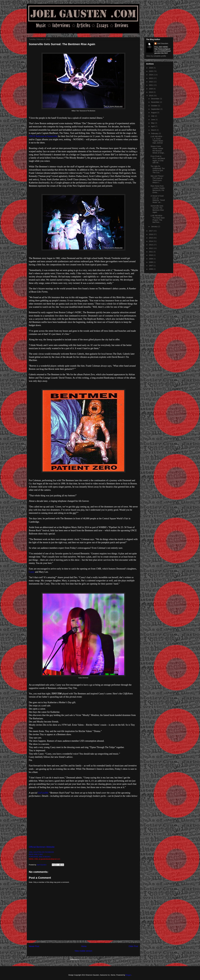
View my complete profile (156, 56)
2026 (151, 68)
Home (84, 946)
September (156, 109)
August (154, 113)
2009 (151, 259)
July (153, 116)
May (153, 123)
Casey (32, 572)
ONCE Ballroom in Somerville (43, 136)
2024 (151, 75)
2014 (151, 241)
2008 (151, 262)
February (155, 133)
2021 (151, 85)
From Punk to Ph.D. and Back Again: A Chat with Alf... (158, 159)
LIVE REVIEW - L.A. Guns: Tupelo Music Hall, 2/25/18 (157, 140)
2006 (151, 269)
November (155, 102)
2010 (151, 255)
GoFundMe (43, 793)
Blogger (128, 975)
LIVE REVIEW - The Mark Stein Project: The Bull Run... (158, 219)
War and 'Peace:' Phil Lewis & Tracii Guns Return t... (157, 179)
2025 (151, 71)
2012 (151, 248)
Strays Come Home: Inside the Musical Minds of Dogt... (158, 150)
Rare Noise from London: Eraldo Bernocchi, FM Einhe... (158, 189)
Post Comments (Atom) (88, 959)
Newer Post (34, 946)
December (155, 99)
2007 (151, 266)
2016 (151, 234)
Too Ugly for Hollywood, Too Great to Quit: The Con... (158, 169)
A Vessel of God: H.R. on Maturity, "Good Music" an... (158, 199)
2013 (151, 245)
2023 (151, 78)
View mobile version (83, 951)
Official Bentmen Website (42, 847)
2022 (151, 82)
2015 (151, 238)
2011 (151, 252)
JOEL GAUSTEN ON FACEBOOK (41, 852)
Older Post (133, 946)
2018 (151, 96)
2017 (151, 231)
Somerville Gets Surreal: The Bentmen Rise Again (157, 209)
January (154, 226)
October (154, 106)
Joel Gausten (163, 43)
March (154, 130)
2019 (151, 92)
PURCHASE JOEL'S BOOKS (40, 857)
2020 (151, 89)
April (153, 126)
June (153, 120)
